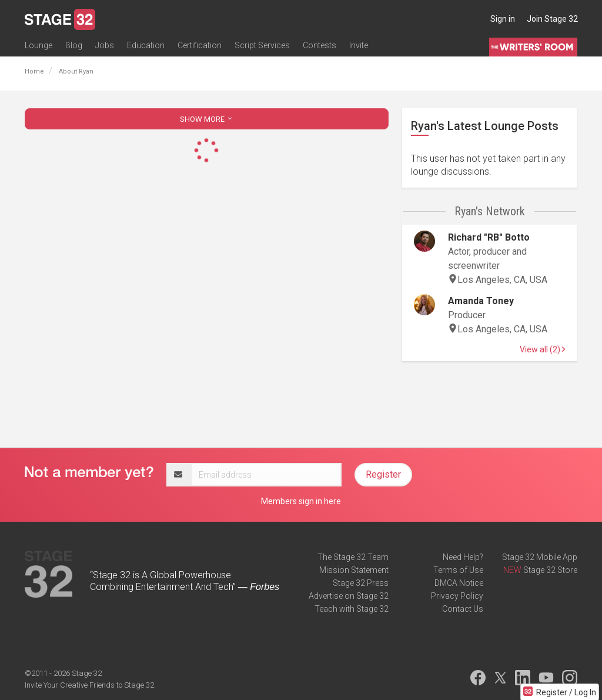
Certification (200, 45)
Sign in (503, 19)
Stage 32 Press (361, 583)
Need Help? (463, 557)
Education (146, 45)
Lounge (39, 45)
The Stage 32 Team (353, 557)
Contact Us (463, 609)
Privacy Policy (457, 596)
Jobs (105, 45)
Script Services (262, 45)
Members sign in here (301, 501)
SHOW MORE (207, 119)
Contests (320, 45)
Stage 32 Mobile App (540, 557)
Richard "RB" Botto (489, 237)
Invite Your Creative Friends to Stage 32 (89, 685)
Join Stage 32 (552, 19)
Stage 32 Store (550, 570)
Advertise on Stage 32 (349, 596)
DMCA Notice (459, 583)
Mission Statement (354, 570)
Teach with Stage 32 (352, 609)
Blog (74, 45)
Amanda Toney (481, 301)
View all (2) (542, 349)
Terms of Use (458, 570)
